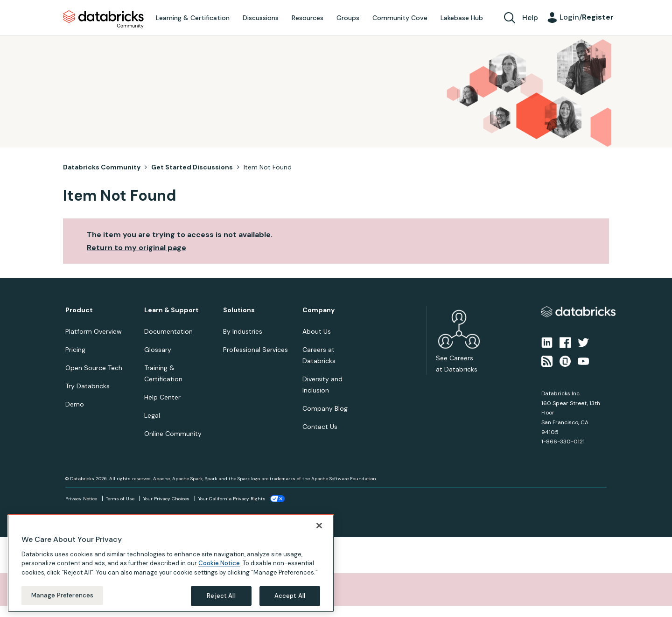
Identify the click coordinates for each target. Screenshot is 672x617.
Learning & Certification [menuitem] (193, 18)
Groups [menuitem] (348, 18)
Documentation (168, 331)
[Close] (319, 526)
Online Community (173, 434)
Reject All (221, 596)
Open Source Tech (94, 368)
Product (79, 310)
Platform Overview (94, 331)
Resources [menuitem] (308, 18)
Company (318, 310)
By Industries (243, 331)
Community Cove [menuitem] (400, 18)
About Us (317, 331)
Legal (152, 415)
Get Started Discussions (192, 167)
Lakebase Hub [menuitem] (462, 18)
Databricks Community (103, 20)
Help (530, 18)
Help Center (162, 397)
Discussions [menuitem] (261, 18)
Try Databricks (87, 386)
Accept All (290, 596)
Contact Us (320, 427)
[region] (171, 563)
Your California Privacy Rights (232, 499)
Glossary (158, 350)
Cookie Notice (219, 563)
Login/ (587, 17)
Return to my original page (136, 248)
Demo (75, 404)
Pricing (75, 350)
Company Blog (325, 408)
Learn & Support (171, 310)
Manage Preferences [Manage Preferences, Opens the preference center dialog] (62, 595)
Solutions (239, 310)
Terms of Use (120, 499)
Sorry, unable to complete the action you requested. (118, 589)
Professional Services (255, 350)
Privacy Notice (81, 499)
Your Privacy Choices (166, 499)
